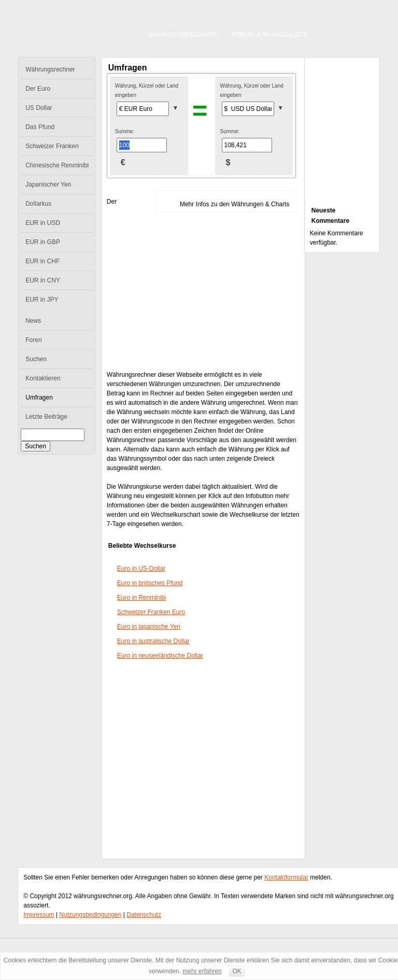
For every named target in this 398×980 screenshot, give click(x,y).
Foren (33, 340)
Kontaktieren (43, 378)
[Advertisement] (197, 291)
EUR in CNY (43, 280)
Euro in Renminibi (142, 598)
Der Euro (38, 89)
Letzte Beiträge (46, 417)
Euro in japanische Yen (149, 627)
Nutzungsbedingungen (90, 915)
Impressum (39, 915)
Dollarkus (38, 204)
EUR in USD (43, 223)
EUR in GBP (43, 242)
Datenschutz (144, 915)
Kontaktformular (286, 877)
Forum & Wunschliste (270, 35)
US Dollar (39, 108)
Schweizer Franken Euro (151, 612)
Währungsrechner (183, 35)
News (33, 321)
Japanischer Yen (48, 184)
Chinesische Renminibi (57, 165)
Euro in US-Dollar (141, 569)
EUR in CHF (42, 261)
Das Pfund (40, 127)
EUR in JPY (42, 300)
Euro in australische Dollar (153, 641)
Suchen (36, 359)
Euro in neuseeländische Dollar (160, 656)
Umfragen (39, 397)
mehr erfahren (202, 971)
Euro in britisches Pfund (150, 583)
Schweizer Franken (52, 146)
